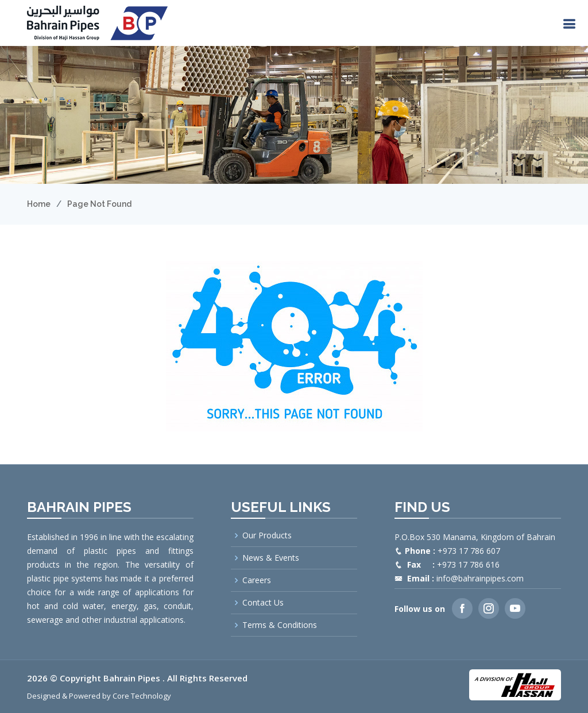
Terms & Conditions (280, 625)
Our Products (267, 535)
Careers (257, 580)
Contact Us (263, 603)
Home (39, 204)
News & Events (271, 558)
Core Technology (142, 696)
